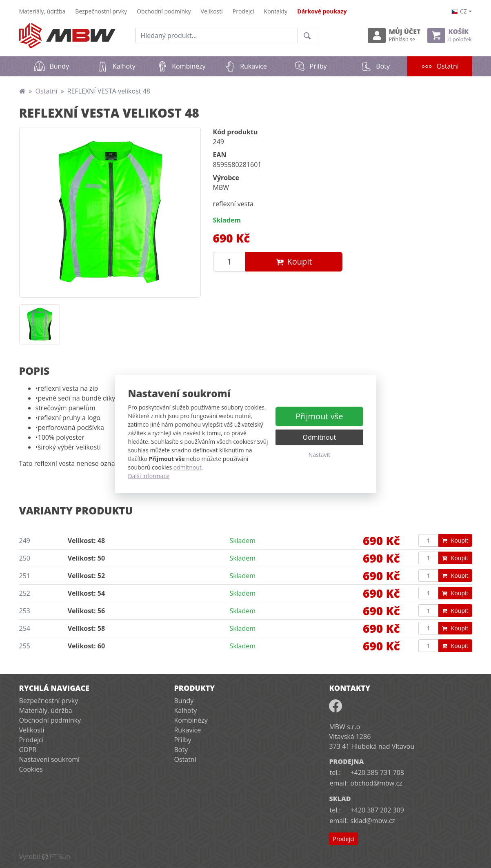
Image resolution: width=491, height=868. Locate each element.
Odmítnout (320, 437)
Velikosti (212, 11)
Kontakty (276, 11)
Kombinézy (181, 66)
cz (459, 11)
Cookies (31, 769)
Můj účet (394, 35)
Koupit (294, 262)
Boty (375, 66)
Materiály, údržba (42, 11)
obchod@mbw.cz (377, 783)
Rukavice (245, 66)
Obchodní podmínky (164, 11)
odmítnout (188, 467)
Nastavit (319, 455)
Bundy (51, 66)
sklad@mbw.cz (373, 821)
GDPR (28, 750)
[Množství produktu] (229, 262)
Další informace (149, 476)
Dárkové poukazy (322, 11)
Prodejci (243, 11)
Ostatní (447, 63)
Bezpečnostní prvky (101, 11)
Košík (449, 35)
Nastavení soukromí (50, 759)
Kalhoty (116, 66)
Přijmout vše (319, 416)
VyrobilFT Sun (45, 857)
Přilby (310, 66)
